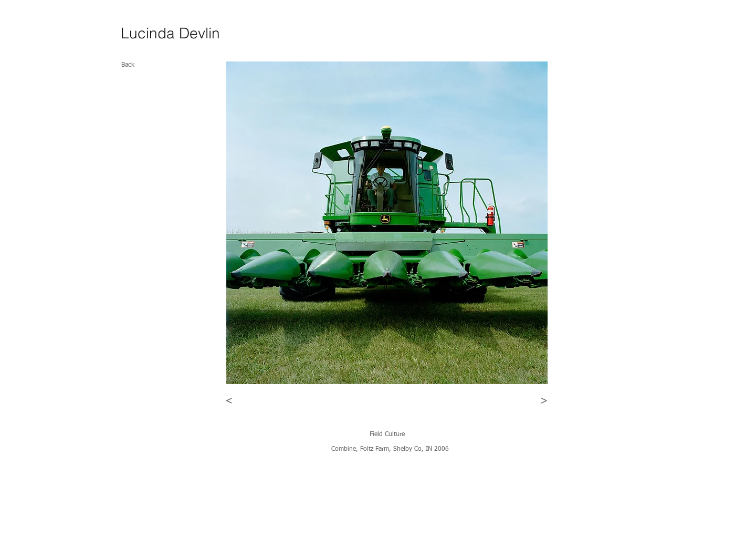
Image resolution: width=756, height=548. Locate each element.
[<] (229, 401)
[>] (544, 401)
